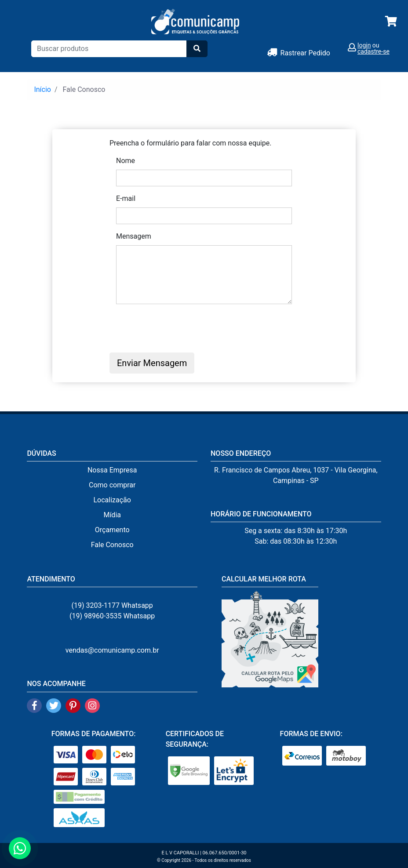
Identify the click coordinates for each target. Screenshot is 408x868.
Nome (126, 161)
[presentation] (183, 328)
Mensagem (134, 236)
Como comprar (112, 485)
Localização (112, 500)
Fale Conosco (112, 545)
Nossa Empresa (112, 470)
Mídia (112, 515)
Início (42, 89)
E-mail (126, 198)
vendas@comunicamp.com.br (112, 650)
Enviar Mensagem (152, 363)
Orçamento (112, 530)
